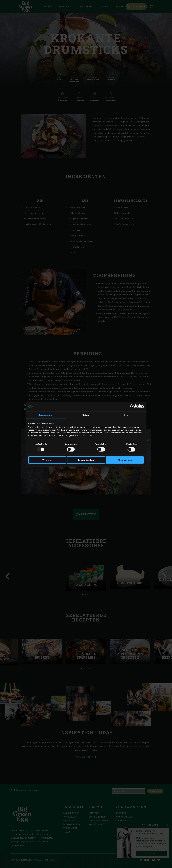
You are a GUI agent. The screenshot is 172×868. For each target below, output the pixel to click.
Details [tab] (86, 415)
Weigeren (47, 460)
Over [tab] (126, 415)
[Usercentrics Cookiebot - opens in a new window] (132, 406)
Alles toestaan (125, 460)
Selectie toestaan (86, 460)
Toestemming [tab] (46, 415)
